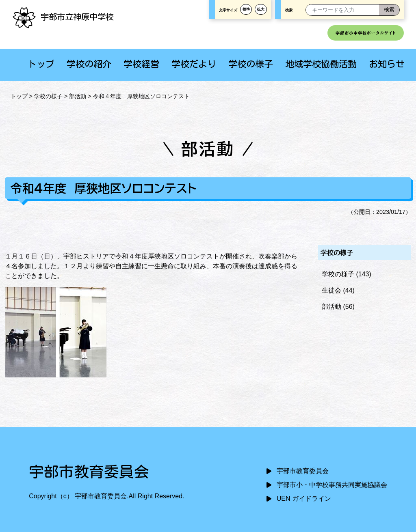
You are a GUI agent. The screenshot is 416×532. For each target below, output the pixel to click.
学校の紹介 (89, 64)
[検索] (389, 10)
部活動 (78, 96)
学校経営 (141, 64)
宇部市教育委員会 (303, 471)
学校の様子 (251, 64)
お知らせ (387, 64)
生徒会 (331, 290)
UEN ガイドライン (304, 499)
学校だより (194, 64)
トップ (41, 64)
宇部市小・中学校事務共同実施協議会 (332, 485)
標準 (246, 9)
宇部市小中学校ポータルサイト (366, 33)
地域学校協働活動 (321, 64)
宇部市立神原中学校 (63, 17)
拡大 (261, 9)
